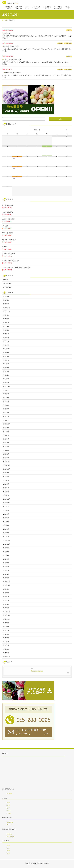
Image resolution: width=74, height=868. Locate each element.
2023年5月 (6, 409)
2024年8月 (6, 356)
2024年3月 (6, 375)
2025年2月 (6, 341)
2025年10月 (7, 311)
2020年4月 (6, 525)
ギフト (9, 811)
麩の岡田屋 (10, 822)
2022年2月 (6, 454)
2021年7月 (6, 480)
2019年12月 (7, 540)
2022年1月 (6, 458)
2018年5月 (6, 600)
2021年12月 (7, 462)
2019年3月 (6, 570)
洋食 (8, 848)
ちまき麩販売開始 (8, 212)
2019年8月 (6, 555)
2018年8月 (6, 593)
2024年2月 (6, 379)
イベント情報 (68, 43)
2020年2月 (6, 533)
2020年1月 (6, 537)
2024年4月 (6, 371)
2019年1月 (6, 578)
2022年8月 (6, 431)
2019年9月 (6, 552)
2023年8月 (6, 398)
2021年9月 (6, 473)
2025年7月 (6, 323)
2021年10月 (7, 469)
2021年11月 (7, 465)
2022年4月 (6, 447)
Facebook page (37, 671)
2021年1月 (6, 495)
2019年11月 (7, 544)
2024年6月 (6, 364)
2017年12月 (7, 612)
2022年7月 (6, 435)
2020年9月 (6, 510)
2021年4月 (6, 488)
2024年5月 (6, 368)
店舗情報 (10, 794)
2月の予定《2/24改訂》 (9, 240)
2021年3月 (6, 492)
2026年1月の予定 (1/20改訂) (11, 261)
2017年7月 (6, 630)
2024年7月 (6, 360)
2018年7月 (6, 597)
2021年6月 (6, 484)
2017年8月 (6, 627)
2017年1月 (6, 653)
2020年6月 (6, 522)
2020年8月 (6, 514)
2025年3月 (6, 338)
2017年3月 (6, 645)
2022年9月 (6, 428)
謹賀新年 (5, 247)
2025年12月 (7, 308)
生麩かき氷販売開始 (8, 219)
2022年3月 (6, 450)
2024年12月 (7, 345)
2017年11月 (7, 615)
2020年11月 (7, 503)
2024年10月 (7, 349)
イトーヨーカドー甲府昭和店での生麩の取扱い (16, 268)
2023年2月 (6, 413)
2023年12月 (7, 386)
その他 (9, 813)
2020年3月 (6, 529)
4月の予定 (5, 226)
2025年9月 (6, 315)
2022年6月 (6, 439)
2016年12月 (7, 657)
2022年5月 (6, 443)
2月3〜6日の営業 (7, 233)
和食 (8, 846)
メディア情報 (7, 287)
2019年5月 (6, 563)
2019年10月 (7, 548)
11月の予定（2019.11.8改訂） (11, 46)
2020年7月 (6, 518)
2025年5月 (6, 330)
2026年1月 (6, 304)
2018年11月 (7, 585)
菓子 (8, 808)
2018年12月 (7, 582)
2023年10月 (7, 390)
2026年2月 (6, 300)
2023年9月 (6, 394)
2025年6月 (6, 326)
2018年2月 (6, 604)
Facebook (10, 825)
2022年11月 (7, 424)
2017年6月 (6, 634)
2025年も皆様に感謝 (9, 254)
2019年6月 (6, 559)
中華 (8, 851)
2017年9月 (6, 623)
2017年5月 (6, 638)
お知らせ (69, 30)
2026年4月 (6, 296)
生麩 (8, 805)
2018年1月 (6, 608)
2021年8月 (6, 477)
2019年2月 (6, 574)
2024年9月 (6, 353)
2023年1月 (6, 416)
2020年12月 (7, 499)
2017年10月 (7, 619)
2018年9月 (6, 589)
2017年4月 (6, 642)
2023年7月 (6, 401)
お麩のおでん (6, 33)
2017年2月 (6, 649)
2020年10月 (7, 507)
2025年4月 (6, 334)
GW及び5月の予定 (8, 205)
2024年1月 (6, 383)
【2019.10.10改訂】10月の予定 (12, 73)
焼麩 (8, 803)
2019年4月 (6, 567)
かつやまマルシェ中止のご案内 (12, 60)
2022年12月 (7, 420)
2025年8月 (6, 319)
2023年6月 (6, 405)
